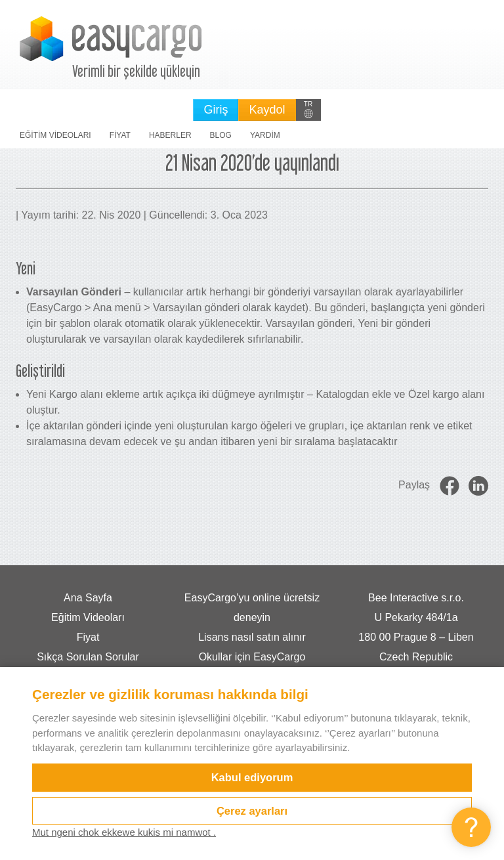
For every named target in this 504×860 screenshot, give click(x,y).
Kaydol (267, 110)
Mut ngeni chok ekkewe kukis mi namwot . (124, 832)
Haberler (170, 135)
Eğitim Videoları (55, 135)
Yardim (265, 135)
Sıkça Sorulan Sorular (88, 657)
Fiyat (120, 135)
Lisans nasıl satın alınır (252, 637)
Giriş (216, 110)
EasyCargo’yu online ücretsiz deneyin (252, 608)
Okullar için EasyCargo (252, 657)
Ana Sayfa (88, 598)
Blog (221, 135)
